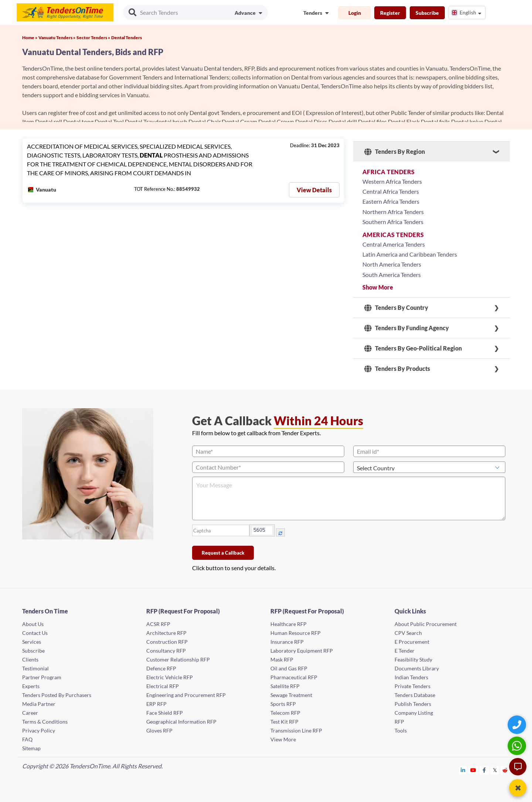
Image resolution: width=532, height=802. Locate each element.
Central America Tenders (394, 244)
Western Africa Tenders (392, 181)
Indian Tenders (411, 677)
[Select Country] (429, 467)
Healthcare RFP (289, 624)
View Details (314, 190)
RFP (399, 722)
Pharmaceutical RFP (294, 677)
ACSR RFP (158, 624)
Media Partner (39, 704)
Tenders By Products (397, 369)
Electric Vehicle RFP (170, 677)
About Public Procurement (426, 624)
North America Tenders (392, 264)
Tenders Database (415, 695)
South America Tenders (392, 275)
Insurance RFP (287, 642)
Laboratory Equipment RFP (302, 651)
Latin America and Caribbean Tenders (410, 254)
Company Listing (414, 713)
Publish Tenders (413, 704)
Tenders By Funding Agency (407, 328)
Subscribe (427, 13)
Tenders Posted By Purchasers (57, 695)
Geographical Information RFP (181, 722)
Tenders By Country (396, 308)
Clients (30, 659)
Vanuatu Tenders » (57, 38)
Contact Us (35, 633)
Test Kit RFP (284, 722)
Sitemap (31, 748)
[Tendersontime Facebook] (484, 770)
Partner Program (42, 677)
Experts (31, 686)
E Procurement (412, 642)
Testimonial (35, 668)
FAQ (27, 739)
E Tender (405, 651)
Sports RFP (283, 704)
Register (390, 13)
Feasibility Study (413, 659)
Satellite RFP (285, 686)
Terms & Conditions (45, 722)
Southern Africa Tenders (393, 222)
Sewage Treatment (291, 695)
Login (355, 13)
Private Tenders (412, 686)
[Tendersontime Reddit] (505, 770)
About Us (33, 624)
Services (32, 642)
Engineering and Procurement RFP (186, 695)
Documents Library (417, 668)
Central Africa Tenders (391, 191)
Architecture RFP (166, 633)
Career (30, 713)
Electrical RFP (163, 686)
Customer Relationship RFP (178, 659)
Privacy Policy (39, 730)
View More (283, 739)
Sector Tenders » (93, 38)
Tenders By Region (395, 152)
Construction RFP (167, 642)
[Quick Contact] (518, 725)
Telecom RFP (285, 713)
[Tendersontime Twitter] (495, 770)
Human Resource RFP (296, 633)
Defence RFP (161, 668)
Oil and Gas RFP (289, 668)
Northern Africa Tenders (393, 212)
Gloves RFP (159, 730)
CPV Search (408, 633)
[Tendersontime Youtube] (473, 770)
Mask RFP (282, 659)
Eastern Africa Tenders (391, 201)
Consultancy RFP (166, 651)
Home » (30, 38)
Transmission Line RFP (296, 730)
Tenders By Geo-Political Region (413, 348)
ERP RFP (156, 704)
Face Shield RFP (165, 713)
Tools (401, 730)
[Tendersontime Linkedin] (463, 770)
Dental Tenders (127, 38)
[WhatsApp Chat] (518, 746)
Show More (378, 287)
